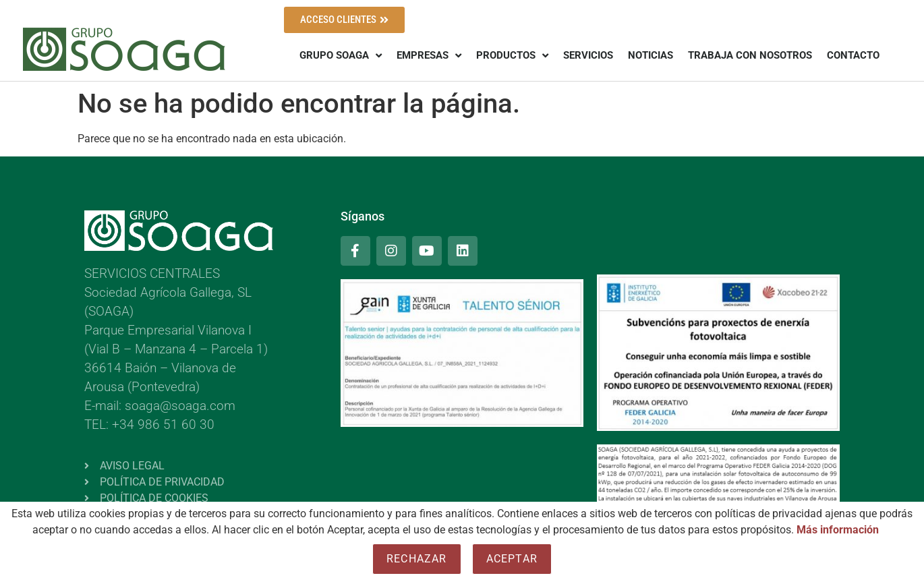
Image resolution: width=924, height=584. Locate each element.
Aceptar (512, 559)
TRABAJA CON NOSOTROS (750, 55)
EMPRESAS (429, 56)
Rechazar (417, 559)
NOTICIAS (651, 55)
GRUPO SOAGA (341, 56)
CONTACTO (853, 55)
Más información (838, 530)
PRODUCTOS (512, 56)
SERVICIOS (588, 55)
